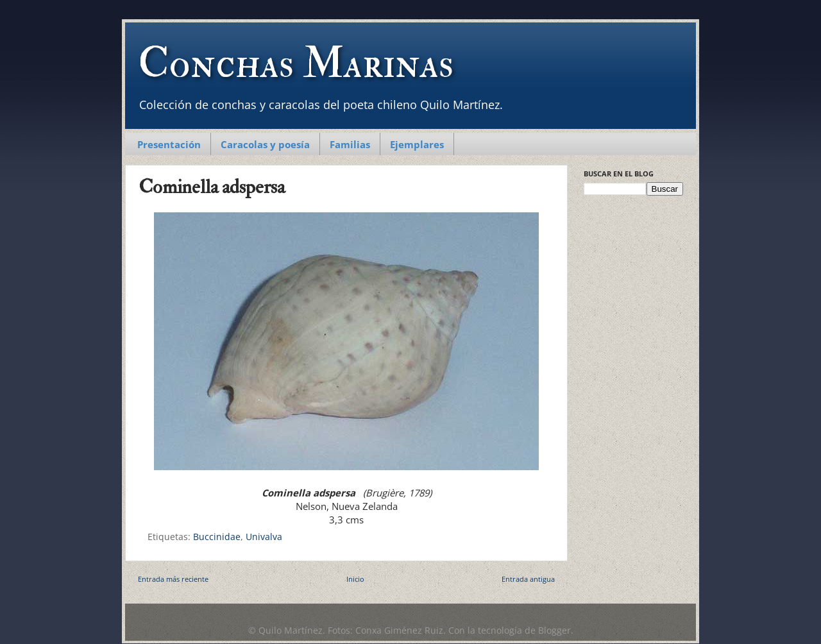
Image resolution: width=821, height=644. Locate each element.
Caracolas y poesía (265, 144)
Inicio (355, 579)
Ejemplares (417, 144)
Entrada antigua (528, 579)
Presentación (169, 144)
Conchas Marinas (296, 64)
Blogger (554, 631)
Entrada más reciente (173, 579)
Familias (350, 144)
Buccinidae (217, 537)
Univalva (264, 537)
